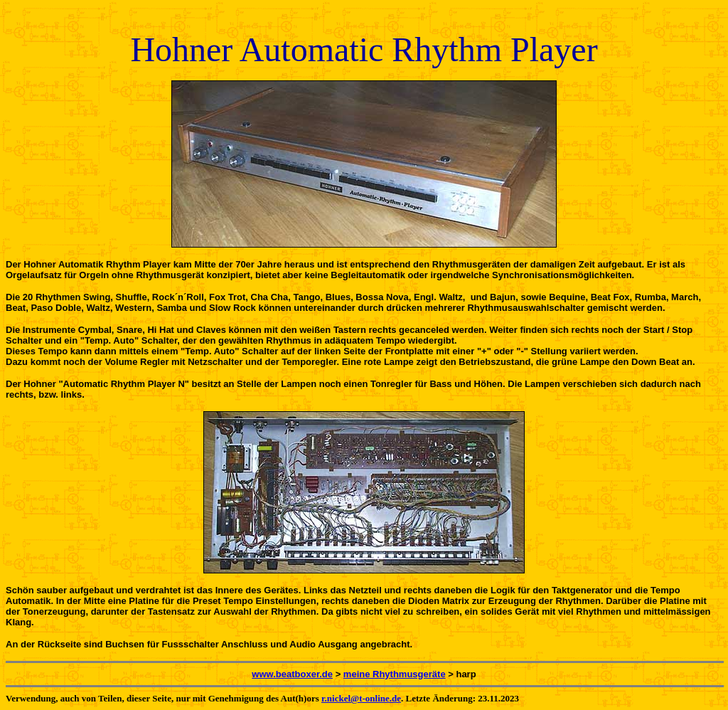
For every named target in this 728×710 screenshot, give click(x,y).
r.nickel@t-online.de (361, 698)
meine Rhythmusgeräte (395, 674)
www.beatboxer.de (292, 674)
